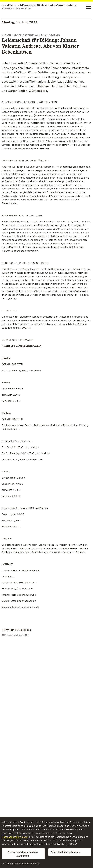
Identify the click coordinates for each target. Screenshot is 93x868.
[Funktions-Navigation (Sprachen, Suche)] (89, 7)
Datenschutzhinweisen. (15, 837)
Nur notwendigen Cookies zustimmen (23, 854)
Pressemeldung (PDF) (17, 635)
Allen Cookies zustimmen (65, 852)
